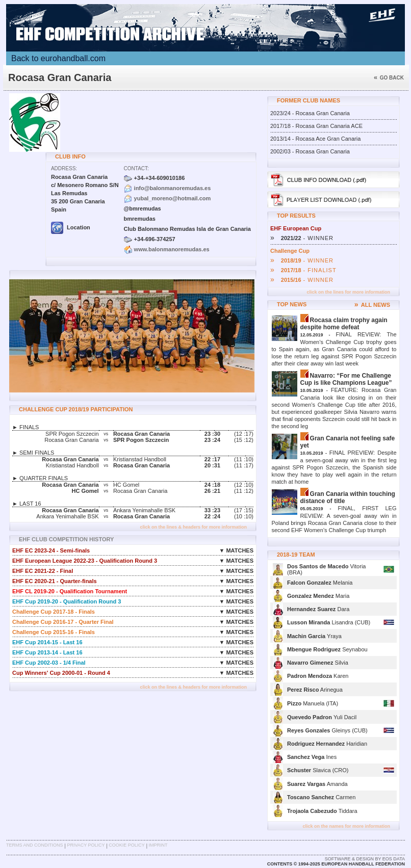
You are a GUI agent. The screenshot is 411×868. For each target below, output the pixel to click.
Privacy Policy (86, 845)
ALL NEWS (372, 305)
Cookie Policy (126, 845)
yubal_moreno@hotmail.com (173, 198)
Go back (389, 78)
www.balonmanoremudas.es (172, 249)
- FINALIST (303, 270)
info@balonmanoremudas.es (173, 188)
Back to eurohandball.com (58, 58)
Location (71, 227)
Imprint (158, 845)
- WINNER (302, 238)
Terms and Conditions (35, 845)
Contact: (136, 168)
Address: (64, 168)
